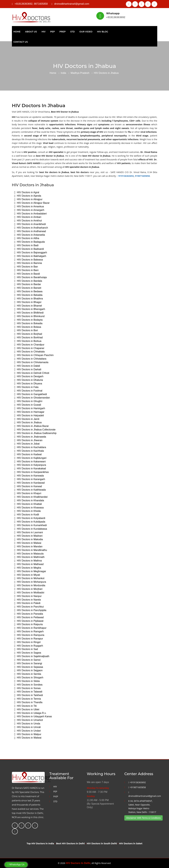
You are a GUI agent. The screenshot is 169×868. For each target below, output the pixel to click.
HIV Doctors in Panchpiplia (30, 610)
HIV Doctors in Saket (131, 844)
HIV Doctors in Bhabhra (29, 299)
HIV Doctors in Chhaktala (29, 352)
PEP (53, 32)
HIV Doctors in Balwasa (29, 260)
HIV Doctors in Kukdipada (30, 522)
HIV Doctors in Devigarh (29, 377)
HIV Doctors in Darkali (28, 370)
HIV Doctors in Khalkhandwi (31, 497)
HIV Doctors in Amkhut (28, 221)
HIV (44, 32)
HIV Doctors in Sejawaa (29, 667)
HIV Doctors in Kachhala (29, 451)
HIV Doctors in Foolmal (28, 391)
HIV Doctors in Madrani (28, 536)
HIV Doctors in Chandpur (29, 345)
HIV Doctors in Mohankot (29, 578)
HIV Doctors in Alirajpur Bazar (32, 203)
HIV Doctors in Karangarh (30, 479)
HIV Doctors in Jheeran (28, 440)
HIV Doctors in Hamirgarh (30, 408)
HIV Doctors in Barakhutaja (31, 277)
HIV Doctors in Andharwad (30, 231)
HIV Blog (103, 32)
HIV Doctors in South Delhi (102, 844)
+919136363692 (24, 4)
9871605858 (41, 4)
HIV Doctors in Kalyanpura (30, 465)
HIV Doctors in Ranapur (29, 639)
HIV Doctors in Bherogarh (30, 309)
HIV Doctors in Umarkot (29, 720)
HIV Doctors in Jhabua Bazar (32, 426)
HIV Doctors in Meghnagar (30, 571)
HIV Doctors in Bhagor (28, 302)
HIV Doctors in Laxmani (29, 533)
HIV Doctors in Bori (26, 331)
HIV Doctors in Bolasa (28, 327)
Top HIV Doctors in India (40, 844)
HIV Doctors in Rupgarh (29, 646)
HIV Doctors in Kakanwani (30, 462)
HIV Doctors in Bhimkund (29, 316)
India (63, 73)
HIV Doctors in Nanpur (28, 596)
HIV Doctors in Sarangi (28, 664)
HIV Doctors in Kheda (27, 511)
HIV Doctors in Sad (26, 649)
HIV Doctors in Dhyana (28, 384)
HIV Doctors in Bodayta (28, 320)
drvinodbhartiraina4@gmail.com (72, 4)
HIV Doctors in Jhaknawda (30, 437)
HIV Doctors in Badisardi (29, 249)
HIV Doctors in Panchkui (29, 607)
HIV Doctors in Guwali (28, 405)
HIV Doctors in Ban (26, 267)
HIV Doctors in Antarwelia (30, 235)
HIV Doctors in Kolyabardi (30, 518)
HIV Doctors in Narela (28, 600)
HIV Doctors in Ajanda (28, 196)
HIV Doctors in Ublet (27, 710)
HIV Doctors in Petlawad (29, 618)
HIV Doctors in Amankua (29, 207)
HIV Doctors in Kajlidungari (30, 458)
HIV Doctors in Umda (27, 724)
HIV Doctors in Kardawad (29, 483)
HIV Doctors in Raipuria (29, 624)
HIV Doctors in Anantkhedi (30, 224)
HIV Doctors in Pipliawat (29, 621)
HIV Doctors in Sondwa (28, 685)
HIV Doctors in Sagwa (28, 653)
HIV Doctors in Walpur (28, 734)
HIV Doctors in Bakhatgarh (30, 256)
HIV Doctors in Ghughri (28, 401)
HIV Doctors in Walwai (28, 738)
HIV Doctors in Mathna (28, 561)
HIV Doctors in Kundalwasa (31, 529)
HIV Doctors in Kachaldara (30, 447)
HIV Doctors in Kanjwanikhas (32, 472)
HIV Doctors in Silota (27, 681)
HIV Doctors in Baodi (27, 274)
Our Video (86, 32)
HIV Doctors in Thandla (28, 702)
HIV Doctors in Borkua (28, 341)
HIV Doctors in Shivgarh (29, 678)
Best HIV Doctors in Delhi (70, 844)
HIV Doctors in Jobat (27, 444)
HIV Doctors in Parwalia (29, 614)
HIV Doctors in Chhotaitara (30, 359)
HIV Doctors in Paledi (27, 603)
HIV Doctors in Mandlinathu (31, 550)
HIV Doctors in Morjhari (28, 589)
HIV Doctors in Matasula (29, 554)
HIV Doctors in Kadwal (28, 455)
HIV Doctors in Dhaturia (29, 380)
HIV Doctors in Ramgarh (29, 632)
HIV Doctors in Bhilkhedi (29, 313)
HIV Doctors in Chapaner (29, 348)
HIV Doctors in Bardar (28, 284)
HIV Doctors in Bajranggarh (31, 253)
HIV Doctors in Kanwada (29, 476)
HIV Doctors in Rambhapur (30, 628)
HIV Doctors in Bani (26, 270)
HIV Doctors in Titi (26, 706)
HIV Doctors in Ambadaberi (31, 214)
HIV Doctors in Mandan (28, 547)
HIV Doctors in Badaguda (30, 242)
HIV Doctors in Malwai (28, 543)
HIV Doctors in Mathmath (29, 557)
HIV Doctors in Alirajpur (28, 199)
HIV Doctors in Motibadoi (29, 593)
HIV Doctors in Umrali (27, 727)
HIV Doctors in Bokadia (28, 324)
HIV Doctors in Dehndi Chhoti (32, 373)
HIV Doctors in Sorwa (27, 688)
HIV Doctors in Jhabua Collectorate (35, 430)
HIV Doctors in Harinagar (29, 412)
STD (73, 32)
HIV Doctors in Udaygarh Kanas (33, 717)
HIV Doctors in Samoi (27, 660)
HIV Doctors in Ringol (27, 642)
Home (17, 32)
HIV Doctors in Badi (26, 246)
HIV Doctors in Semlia (28, 674)
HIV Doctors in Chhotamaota (31, 362)
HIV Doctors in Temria (28, 699)
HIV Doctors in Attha (27, 238)
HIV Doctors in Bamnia (28, 263)
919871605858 (142, 176)
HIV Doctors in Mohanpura (30, 582)
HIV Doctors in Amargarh (29, 210)
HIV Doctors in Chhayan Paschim (34, 355)
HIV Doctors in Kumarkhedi (31, 525)
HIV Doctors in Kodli (27, 515)
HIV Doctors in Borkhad (29, 338)
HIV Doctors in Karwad (28, 486)
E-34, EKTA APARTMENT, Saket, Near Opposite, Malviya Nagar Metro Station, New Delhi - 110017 (142, 807)
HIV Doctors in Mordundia (30, 586)
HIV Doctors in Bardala (28, 281)
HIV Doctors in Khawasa (29, 508)
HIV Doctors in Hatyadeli (29, 416)
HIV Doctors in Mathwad (29, 564)
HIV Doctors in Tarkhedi (29, 695)
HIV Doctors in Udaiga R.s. (30, 713)
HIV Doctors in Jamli (27, 419)
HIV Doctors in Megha (28, 568)
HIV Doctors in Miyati (27, 575)
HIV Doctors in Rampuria (29, 635)
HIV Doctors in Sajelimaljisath (32, 656)
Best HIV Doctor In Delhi (148, 16)
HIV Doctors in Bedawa (28, 292)
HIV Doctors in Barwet (28, 288)
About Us (31, 32)
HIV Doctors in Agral (27, 193)
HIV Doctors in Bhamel (28, 306)
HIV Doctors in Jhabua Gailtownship (35, 433)
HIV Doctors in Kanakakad (30, 469)
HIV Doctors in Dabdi (27, 366)
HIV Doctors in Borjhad (28, 334)
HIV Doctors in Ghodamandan (32, 398)
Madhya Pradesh (80, 73)
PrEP (63, 32)
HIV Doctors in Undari (28, 731)
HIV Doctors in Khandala (29, 501)
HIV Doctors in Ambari (28, 217)
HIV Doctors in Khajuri (28, 493)
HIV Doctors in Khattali (28, 504)
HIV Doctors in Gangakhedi (31, 394)
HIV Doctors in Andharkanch (31, 228)
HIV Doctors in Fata (26, 387)
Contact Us (21, 42)
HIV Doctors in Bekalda (28, 295)
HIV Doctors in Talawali (28, 692)
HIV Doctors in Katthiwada (30, 490)
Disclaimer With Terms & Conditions (143, 818)
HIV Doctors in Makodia (29, 540)
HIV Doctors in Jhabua (28, 423)
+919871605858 (137, 787)
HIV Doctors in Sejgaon (28, 671)
